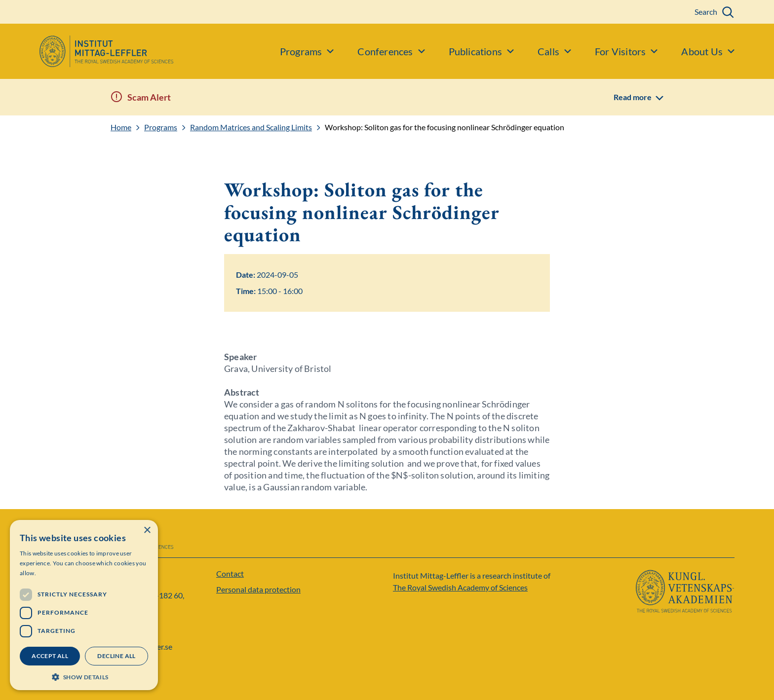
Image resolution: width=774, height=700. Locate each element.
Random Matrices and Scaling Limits (251, 127)
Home (121, 127)
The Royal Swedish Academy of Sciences (460, 587)
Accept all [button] (50, 656)
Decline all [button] (116, 656)
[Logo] (87, 51)
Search (706, 12)
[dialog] (84, 605)
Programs (161, 127)
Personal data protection (258, 589)
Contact (230, 573)
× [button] (147, 531)
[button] (84, 676)
